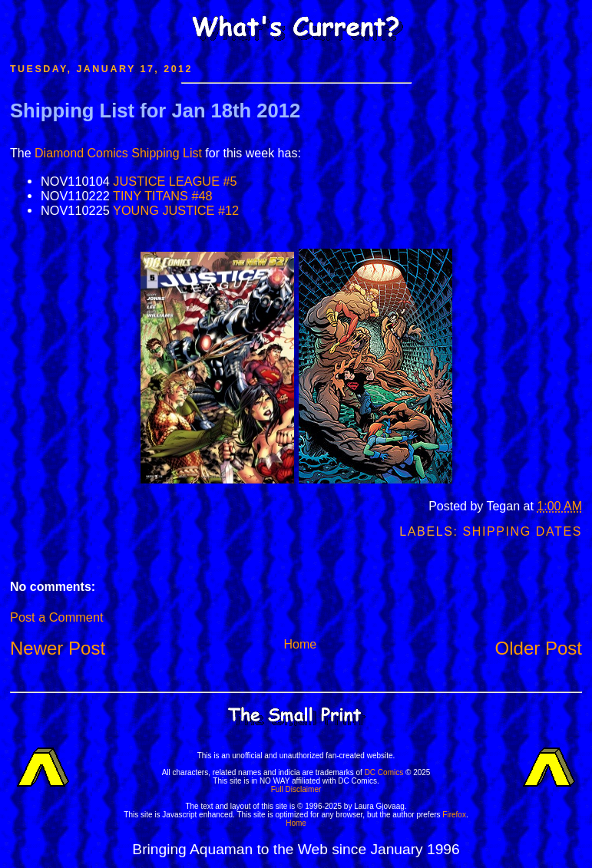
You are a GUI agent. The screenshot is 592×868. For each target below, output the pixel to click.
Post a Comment (56, 617)
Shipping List (167, 153)
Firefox (454, 815)
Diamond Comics (81, 153)
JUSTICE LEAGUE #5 (175, 181)
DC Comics (384, 772)
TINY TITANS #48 (163, 196)
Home (300, 644)
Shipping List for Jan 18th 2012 (155, 111)
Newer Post (58, 648)
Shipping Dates (523, 531)
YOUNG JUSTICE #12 (176, 210)
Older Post (539, 648)
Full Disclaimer (296, 789)
